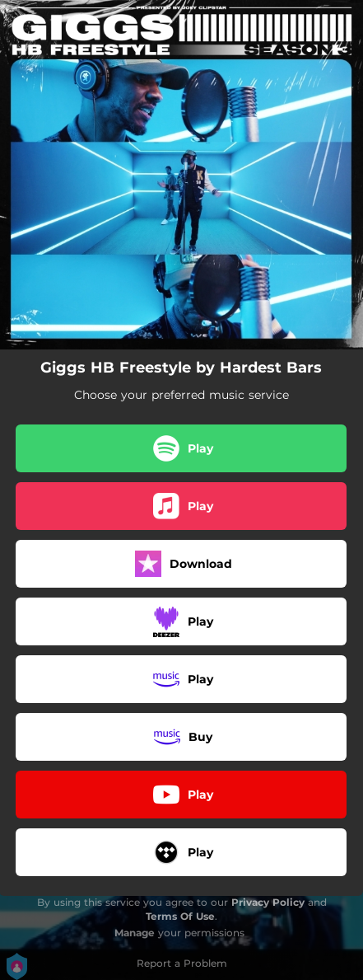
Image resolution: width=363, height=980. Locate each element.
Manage (135, 933)
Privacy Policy (268, 902)
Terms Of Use (180, 916)
